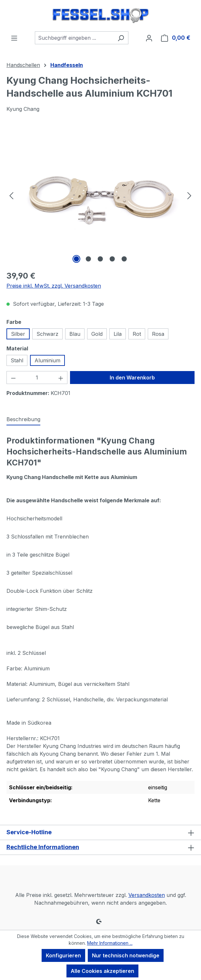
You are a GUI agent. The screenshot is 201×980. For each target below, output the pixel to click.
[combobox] (74, 38)
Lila (118, 334)
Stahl (17, 360)
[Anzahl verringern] (13, 378)
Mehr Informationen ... (110, 943)
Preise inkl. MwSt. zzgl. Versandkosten (54, 286)
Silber (18, 334)
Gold (97, 334)
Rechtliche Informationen (43, 847)
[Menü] (14, 38)
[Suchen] (121, 38)
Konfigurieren (63, 955)
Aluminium (47, 360)
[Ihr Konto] (149, 38)
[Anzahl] (37, 378)
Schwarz (47, 334)
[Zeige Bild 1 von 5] (76, 259)
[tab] (23, 420)
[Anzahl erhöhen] (61, 378)
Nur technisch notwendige (126, 955)
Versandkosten (147, 895)
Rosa (158, 334)
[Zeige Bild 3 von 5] (100, 259)
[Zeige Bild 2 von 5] (88, 259)
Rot (137, 334)
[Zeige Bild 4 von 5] (112, 259)
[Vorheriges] (11, 195)
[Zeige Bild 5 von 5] (124, 259)
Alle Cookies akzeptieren (102, 971)
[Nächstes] (189, 195)
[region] (100, 195)
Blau (75, 334)
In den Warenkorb (132, 378)
